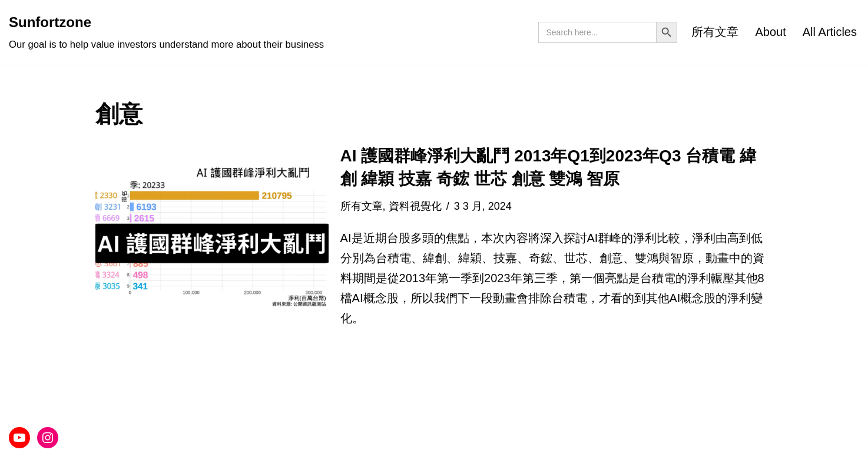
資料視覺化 (415, 206)
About (770, 32)
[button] (212, 236)
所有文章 (715, 32)
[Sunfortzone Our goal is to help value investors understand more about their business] (166, 33)
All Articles (830, 32)
